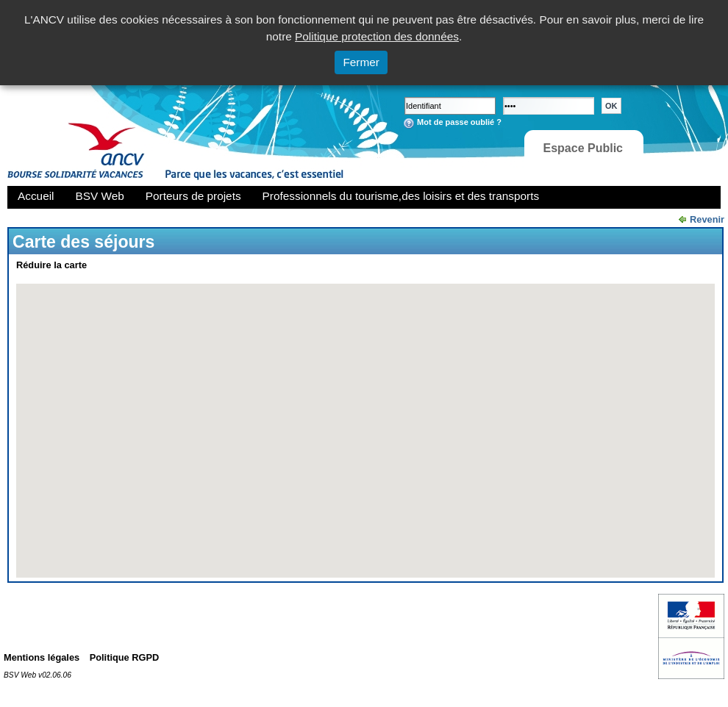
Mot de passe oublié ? (459, 122)
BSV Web (100, 196)
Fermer (361, 62)
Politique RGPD (125, 657)
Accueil (36, 196)
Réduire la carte (51, 265)
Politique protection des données (377, 36)
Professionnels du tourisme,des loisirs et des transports (401, 196)
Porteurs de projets (193, 196)
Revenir (707, 219)
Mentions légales (42, 657)
